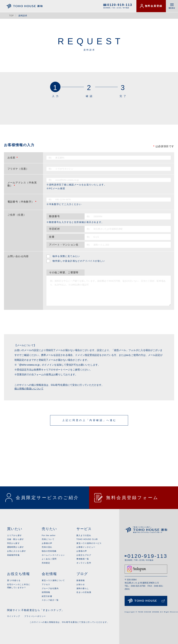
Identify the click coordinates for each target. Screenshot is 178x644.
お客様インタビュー (86, 547)
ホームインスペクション (53, 555)
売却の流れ (47, 547)
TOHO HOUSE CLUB (87, 539)
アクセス (46, 584)
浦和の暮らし (83, 588)
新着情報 (81, 580)
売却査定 (46, 563)
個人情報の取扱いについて (29, 389)
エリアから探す (14, 535)
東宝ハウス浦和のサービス (89, 543)
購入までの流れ (84, 535)
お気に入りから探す (17, 551)
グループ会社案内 (50, 588)
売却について (48, 539)
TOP (11, 16)
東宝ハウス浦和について (53, 580)
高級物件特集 (13, 555)
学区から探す (13, 543)
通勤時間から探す (16, 547)
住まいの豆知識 (84, 592)
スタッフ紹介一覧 (50, 600)
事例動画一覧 (83, 559)
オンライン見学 (84, 563)
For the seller (49, 535)
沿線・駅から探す (16, 539)
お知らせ (81, 584)
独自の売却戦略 (49, 551)
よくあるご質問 (49, 559)
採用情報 (46, 592)
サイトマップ (14, 616)
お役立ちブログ (84, 555)
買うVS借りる (14, 580)
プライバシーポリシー (35, 616)
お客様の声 (47, 543)
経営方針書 (47, 596)
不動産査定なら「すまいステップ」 (43, 610)
